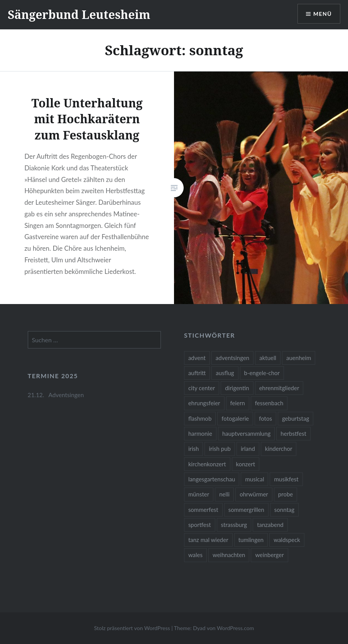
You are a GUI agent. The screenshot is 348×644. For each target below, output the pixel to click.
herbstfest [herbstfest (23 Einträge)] (293, 433)
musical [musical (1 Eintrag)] (254, 479)
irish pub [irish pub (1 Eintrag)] (220, 449)
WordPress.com (235, 628)
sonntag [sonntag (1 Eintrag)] (284, 510)
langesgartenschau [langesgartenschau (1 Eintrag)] (212, 479)
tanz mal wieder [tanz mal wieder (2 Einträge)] (208, 540)
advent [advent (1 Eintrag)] (197, 358)
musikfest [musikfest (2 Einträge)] (286, 479)
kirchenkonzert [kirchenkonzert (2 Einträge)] (207, 464)
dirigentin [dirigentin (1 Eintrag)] (237, 388)
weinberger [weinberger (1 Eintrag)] (269, 555)
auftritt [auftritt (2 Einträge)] (197, 373)
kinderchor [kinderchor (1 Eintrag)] (279, 449)
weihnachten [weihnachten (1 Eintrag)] (229, 555)
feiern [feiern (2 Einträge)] (238, 403)
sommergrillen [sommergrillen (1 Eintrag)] (246, 510)
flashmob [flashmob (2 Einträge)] (200, 418)
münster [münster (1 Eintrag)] (199, 494)
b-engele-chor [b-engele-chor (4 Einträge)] (262, 373)
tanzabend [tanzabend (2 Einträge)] (270, 525)
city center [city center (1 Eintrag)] (202, 388)
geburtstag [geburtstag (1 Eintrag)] (296, 418)
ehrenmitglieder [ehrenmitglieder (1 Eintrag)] (279, 388)
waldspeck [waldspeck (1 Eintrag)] (287, 540)
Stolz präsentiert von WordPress (132, 628)
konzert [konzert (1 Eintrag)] (246, 464)
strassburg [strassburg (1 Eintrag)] (234, 525)
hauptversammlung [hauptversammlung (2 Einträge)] (246, 433)
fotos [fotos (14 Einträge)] (265, 418)
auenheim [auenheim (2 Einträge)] (299, 358)
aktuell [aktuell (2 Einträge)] (268, 358)
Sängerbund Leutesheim (79, 14)
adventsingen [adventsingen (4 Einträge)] (232, 358)
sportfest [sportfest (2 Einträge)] (200, 525)
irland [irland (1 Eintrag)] (248, 449)
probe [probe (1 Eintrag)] (285, 494)
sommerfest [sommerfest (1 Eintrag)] (203, 510)
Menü (323, 14)
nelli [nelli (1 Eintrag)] (224, 494)
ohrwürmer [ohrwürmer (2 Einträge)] (254, 494)
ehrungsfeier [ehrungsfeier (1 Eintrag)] (204, 403)
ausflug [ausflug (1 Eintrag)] (225, 373)
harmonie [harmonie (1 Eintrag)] (200, 433)
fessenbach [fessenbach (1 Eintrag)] (269, 403)
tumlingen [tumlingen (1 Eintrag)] (251, 540)
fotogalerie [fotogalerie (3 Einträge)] (235, 418)
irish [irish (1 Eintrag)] (194, 449)
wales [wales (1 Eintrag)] (195, 555)
